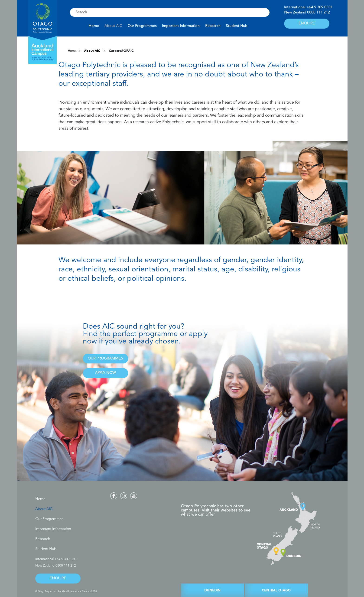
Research (213, 26)
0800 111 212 (318, 13)
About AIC (113, 26)
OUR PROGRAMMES (105, 359)
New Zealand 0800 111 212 (56, 566)
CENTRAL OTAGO (276, 591)
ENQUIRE (307, 23)
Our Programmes (142, 26)
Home (94, 26)
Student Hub (237, 26)
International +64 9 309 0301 (57, 559)
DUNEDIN (212, 591)
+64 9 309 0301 (320, 7)
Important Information (181, 26)
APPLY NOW (105, 373)
